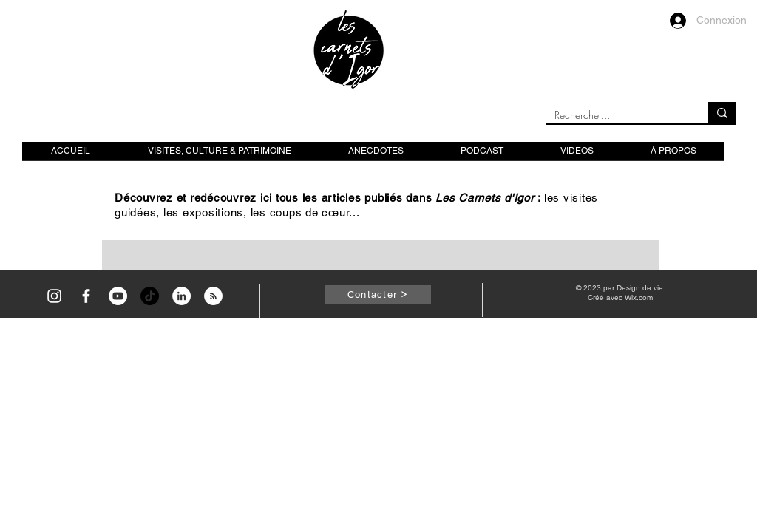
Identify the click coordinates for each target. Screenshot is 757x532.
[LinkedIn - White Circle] (181, 296)
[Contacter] (378, 294)
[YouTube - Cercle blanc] (118, 296)
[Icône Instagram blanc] (54, 296)
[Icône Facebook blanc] (86, 296)
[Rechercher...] (616, 115)
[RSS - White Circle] (213, 296)
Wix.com (639, 297)
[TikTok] (150, 296)
